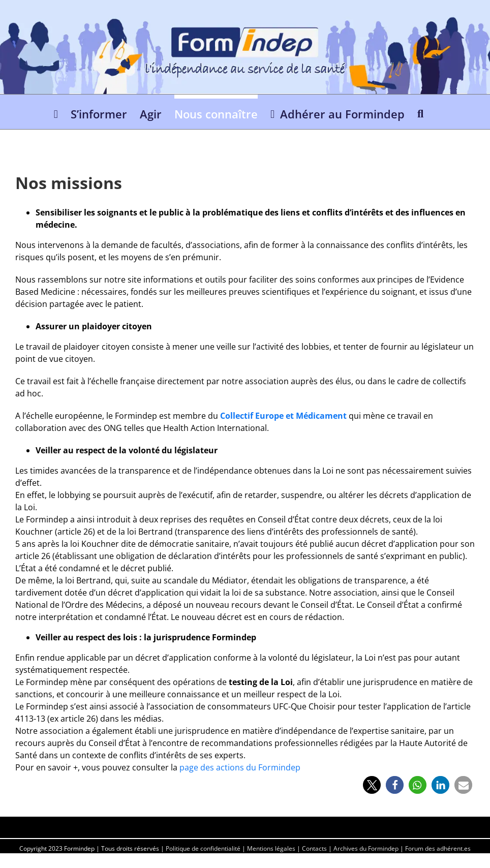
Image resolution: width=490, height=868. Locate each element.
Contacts (314, 848)
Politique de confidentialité (203, 848)
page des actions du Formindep (240, 767)
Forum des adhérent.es (438, 848)
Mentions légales (271, 848)
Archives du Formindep (366, 848)
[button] (420, 112)
